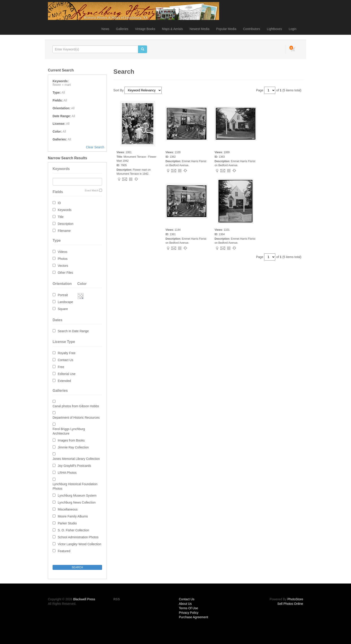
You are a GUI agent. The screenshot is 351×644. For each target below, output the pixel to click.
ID (59, 203)
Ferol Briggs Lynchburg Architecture (69, 431)
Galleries (122, 29)
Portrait (63, 295)
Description (66, 224)
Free (61, 367)
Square (63, 309)
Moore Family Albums (73, 516)
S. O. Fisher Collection (73, 530)
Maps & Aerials (172, 29)
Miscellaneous (68, 509)
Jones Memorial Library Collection (76, 459)
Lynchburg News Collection (77, 502)
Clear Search (95, 147)
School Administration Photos (78, 537)
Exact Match (92, 190)
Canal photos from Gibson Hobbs (76, 406)
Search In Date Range (73, 331)
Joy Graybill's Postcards (74, 466)
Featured (64, 551)
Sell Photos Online (290, 604)
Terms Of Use (188, 608)
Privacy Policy (189, 613)
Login (293, 29)
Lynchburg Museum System (77, 495)
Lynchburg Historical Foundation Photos (75, 486)
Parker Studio (67, 523)
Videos (63, 252)
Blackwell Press (84, 599)
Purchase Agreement (194, 617)
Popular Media (226, 29)
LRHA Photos (67, 473)
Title (61, 217)
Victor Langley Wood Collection (79, 544)
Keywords (65, 210)
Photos (63, 259)
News (105, 29)
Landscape (65, 302)
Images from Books (71, 440)
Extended (64, 381)
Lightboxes (274, 29)
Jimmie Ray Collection (73, 447)
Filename (64, 231)
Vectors (63, 266)
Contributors (252, 29)
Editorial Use (67, 374)
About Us (185, 604)
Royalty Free (67, 353)
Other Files (65, 273)
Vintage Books (145, 29)
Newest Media (200, 29)
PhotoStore (295, 599)
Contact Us (65, 360)
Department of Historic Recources (76, 418)
